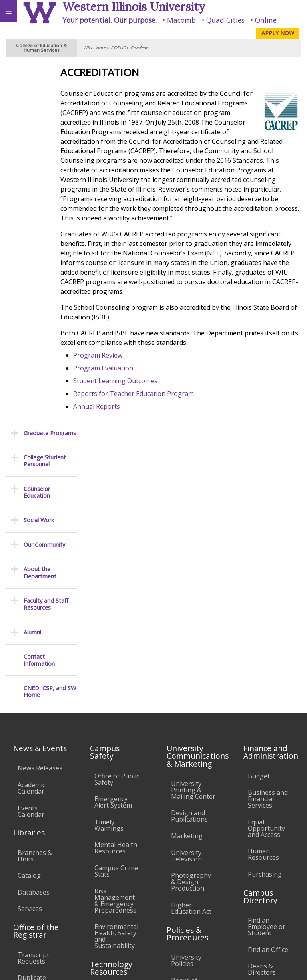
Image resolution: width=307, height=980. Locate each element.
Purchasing (265, 601)
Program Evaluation (126, 387)
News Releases (40, 495)
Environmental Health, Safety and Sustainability (116, 663)
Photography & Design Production (191, 609)
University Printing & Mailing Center (193, 517)
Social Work (39, 159)
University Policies (186, 687)
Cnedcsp (139, 48)
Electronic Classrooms (112, 744)
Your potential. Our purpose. (110, 20)
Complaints (188, 841)
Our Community (44, 184)
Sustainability (119, 917)
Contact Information (39, 299)
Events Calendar (31, 538)
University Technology (112, 820)
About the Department (40, 212)
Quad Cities (225, 20)
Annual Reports (119, 426)
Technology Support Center (112, 794)
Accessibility (23, 917)
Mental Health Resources (116, 575)
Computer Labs (110, 722)
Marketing (187, 562)
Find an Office (268, 676)
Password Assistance (110, 768)
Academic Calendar (31, 515)
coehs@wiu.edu (222, 950)
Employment (70, 917)
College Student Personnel (45, 100)
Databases (34, 619)
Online (266, 20)
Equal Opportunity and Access (266, 555)
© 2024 (137, 966)
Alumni (32, 271)
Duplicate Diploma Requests (32, 711)
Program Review (120, 374)
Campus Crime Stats (116, 598)
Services (30, 636)
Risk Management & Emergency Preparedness (115, 627)
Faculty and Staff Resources (46, 243)
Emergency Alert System (113, 529)
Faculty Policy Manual (191, 740)
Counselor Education (37, 132)
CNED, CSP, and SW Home (50, 331)
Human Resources (263, 581)
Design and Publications (189, 543)
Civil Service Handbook (188, 792)
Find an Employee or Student (267, 653)
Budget (259, 503)
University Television (186, 582)
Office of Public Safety (117, 506)
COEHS (118, 48)
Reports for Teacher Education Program (156, 413)
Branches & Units (35, 582)
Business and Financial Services (268, 526)
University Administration (270, 719)
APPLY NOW (278, 33)
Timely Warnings (109, 552)
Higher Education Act (191, 635)
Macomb (181, 20)
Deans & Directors (262, 696)
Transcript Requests (33, 685)
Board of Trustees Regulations (189, 713)
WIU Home (94, 48)
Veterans (163, 917)
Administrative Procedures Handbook (193, 766)
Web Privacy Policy (285, 966)
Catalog (29, 602)
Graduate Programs (50, 72)
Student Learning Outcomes (138, 400)
